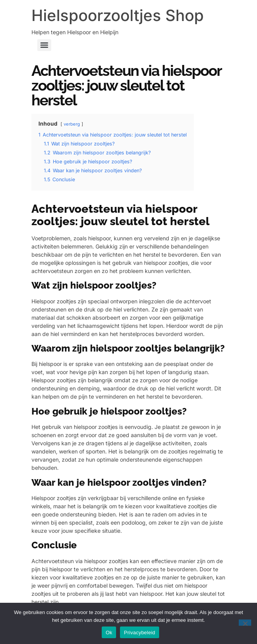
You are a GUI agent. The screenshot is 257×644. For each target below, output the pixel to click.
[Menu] (44, 45)
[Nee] (245, 623)
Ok (109, 633)
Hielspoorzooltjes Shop (118, 15)
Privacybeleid (140, 633)
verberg (72, 124)
